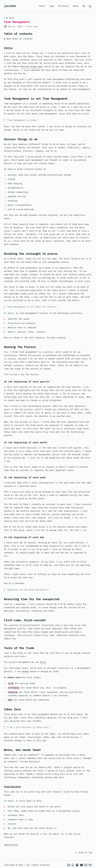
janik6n (10, 6)
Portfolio (63, 6)
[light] (90, 6)
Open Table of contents (19, 39)
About (76, 6)
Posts (42, 6)
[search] (84, 6)
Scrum (43, 662)
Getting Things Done (32, 66)
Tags (52, 6)
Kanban (25, 671)
